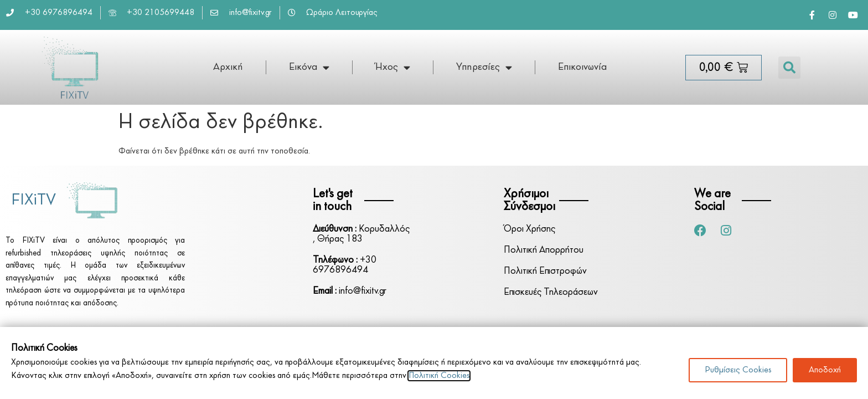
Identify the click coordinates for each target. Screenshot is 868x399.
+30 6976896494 (345, 265)
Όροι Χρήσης (529, 229)
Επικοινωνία (582, 67)
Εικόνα (309, 67)
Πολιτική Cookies (439, 376)
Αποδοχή (825, 370)
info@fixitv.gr (350, 291)
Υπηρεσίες (484, 67)
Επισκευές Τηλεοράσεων (551, 292)
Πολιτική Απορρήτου (544, 250)
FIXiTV (33, 200)
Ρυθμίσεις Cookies (738, 370)
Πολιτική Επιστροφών (545, 271)
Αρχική (228, 67)
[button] (789, 68)
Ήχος (393, 67)
